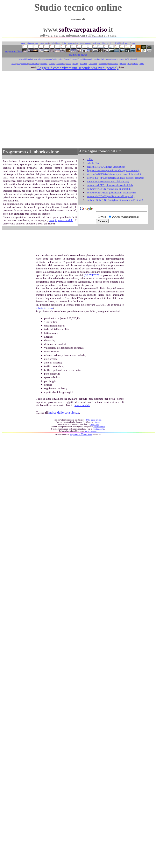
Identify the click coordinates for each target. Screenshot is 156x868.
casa (34, 59)
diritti (64, 43)
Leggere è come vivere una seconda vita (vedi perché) (78, 68)
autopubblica (22, 64)
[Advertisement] (77, 109)
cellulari (40, 59)
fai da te (105, 43)
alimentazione (32, 43)
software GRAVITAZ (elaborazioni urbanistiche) (111, 193)
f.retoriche (93, 64)
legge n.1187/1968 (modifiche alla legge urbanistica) (113, 170)
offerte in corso (44, 308)
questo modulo (82, 405)
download (60, 64)
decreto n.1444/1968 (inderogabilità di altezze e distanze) (115, 178)
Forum (133, 43)
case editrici (34, 64)
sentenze (71, 43)
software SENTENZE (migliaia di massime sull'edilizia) (115, 200)
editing (75, 64)
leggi (58, 43)
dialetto (52, 64)
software (125, 43)
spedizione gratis (78, 55)
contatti (88, 43)
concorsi (44, 64)
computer (48, 59)
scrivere (123, 64)
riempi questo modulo (61, 220)
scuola (118, 59)
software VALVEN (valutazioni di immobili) (109, 189)
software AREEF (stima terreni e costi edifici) (110, 185)
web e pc (97, 43)
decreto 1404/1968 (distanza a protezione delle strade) (114, 174)
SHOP (117, 43)
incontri (95, 59)
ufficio (128, 59)
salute (112, 59)
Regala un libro (14, 51)
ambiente (80, 43)
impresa (87, 59)
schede (52, 43)
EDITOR (83, 64)
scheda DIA (93, 163)
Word (142, 64)
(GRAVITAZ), (92, 275)
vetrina (135, 64)
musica (106, 59)
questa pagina (98, 429)
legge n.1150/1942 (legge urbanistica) (106, 167)
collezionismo (58, 59)
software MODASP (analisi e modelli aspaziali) (111, 196)
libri (112, 43)
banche (29, 59)
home (23, 43)
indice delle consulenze (64, 412)
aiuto (14, 64)
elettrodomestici (71, 59)
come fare (44, 43)
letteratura (103, 64)
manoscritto (113, 64)
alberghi (23, 59)
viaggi (134, 59)
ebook (69, 64)
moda (101, 59)
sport (123, 59)
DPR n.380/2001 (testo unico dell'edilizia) (108, 182)
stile (129, 64)
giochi (81, 59)
